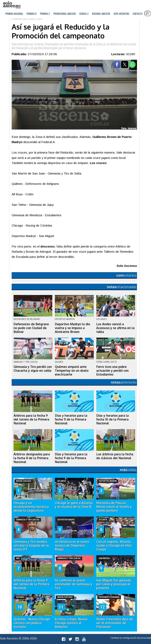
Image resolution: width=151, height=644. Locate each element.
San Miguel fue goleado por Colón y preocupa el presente (114, 584)
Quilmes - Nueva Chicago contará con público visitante (32, 623)
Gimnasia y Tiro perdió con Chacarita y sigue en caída (33, 369)
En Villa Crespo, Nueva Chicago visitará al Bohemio (71, 623)
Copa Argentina (121, 14)
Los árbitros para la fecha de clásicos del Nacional (115, 456)
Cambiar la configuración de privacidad (131, 638)
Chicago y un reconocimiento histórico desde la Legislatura (31, 507)
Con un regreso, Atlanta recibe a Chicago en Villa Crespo (114, 545)
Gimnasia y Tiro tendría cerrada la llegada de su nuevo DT (31, 545)
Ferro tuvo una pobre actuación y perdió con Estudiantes (112, 371)
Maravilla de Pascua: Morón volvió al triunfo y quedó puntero (114, 507)
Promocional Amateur (65, 14)
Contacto (138, 14)
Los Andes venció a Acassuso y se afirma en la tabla (115, 328)
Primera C (45, 14)
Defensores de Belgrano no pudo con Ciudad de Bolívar (31, 328)
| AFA (39, 19)
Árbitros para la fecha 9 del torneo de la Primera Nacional (31, 419)
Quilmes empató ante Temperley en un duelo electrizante (72, 371)
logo (12, 5)
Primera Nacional (14, 14)
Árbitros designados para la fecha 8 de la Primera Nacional (32, 458)
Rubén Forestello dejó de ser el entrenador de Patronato (115, 623)
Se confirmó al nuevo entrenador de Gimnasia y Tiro (74, 584)
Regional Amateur (101, 14)
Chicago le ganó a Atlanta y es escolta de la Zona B (74, 505)
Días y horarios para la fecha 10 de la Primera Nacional (113, 419)
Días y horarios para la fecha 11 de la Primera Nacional (71, 419)
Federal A (84, 14)
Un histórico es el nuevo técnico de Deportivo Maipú (72, 545)
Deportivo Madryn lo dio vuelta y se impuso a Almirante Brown (72, 328)
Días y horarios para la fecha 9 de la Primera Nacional (71, 458)
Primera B (31, 14)
